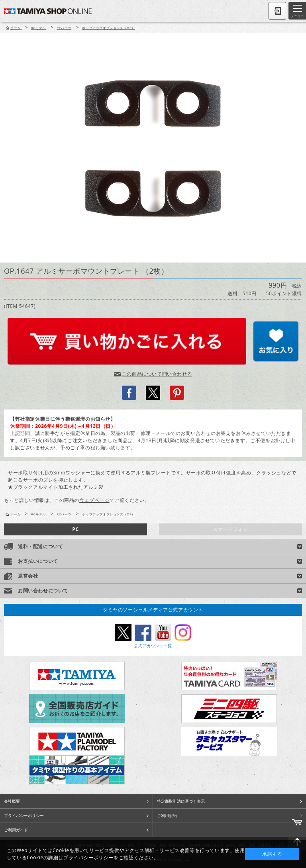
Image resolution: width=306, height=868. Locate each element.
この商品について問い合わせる (157, 374)
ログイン (277, 11)
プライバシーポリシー (24, 815)
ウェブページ (94, 500)
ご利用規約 (167, 815)
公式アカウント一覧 (153, 646)
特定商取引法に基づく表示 (181, 801)
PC (75, 529)
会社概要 (12, 801)
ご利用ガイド (16, 830)
